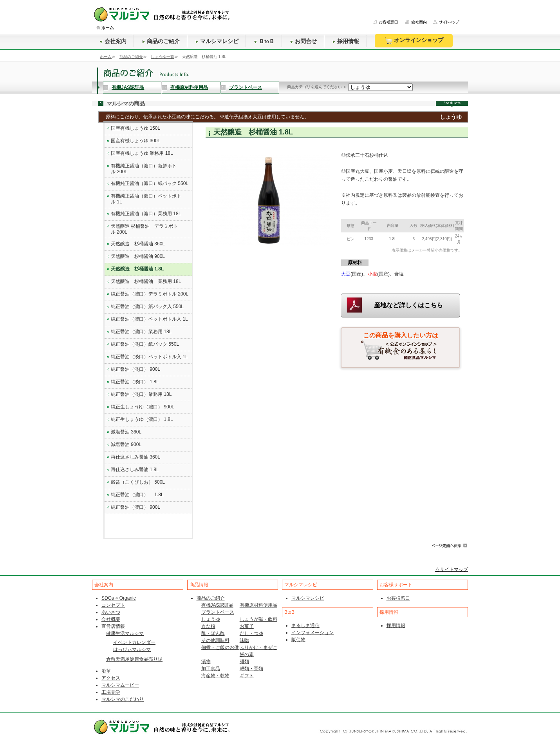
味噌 (244, 640)
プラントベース (246, 87)
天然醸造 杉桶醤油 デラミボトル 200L (144, 229)
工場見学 (111, 692)
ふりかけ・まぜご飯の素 (258, 651)
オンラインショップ (414, 41)
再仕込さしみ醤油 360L (135, 457)
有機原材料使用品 (189, 87)
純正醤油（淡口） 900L (135, 369)
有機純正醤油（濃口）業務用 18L (146, 214)
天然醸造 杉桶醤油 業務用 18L (146, 281)
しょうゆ (211, 619)
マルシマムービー (120, 685)
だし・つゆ (251, 633)
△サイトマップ (452, 569)
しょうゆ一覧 (163, 57)
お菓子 (247, 626)
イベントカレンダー (134, 642)
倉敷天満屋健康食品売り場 (134, 659)
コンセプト (113, 605)
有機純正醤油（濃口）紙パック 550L (150, 183)
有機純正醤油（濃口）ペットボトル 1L (146, 199)
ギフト (247, 676)
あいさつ (111, 612)
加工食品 (211, 669)
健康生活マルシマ (125, 633)
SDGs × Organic (119, 598)
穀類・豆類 (251, 669)
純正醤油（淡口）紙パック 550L (145, 344)
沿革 (106, 671)
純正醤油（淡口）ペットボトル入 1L (149, 357)
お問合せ (303, 41)
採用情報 (346, 41)
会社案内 (113, 41)
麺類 (244, 662)
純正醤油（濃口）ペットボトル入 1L (149, 319)
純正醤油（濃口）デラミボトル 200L (150, 294)
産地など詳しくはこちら (408, 305)
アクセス (111, 678)
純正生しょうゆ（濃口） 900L (143, 407)
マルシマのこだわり (123, 699)
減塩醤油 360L (126, 432)
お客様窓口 (398, 598)
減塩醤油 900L (126, 444)
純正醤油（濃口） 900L (135, 507)
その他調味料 (215, 640)
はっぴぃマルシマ (132, 649)
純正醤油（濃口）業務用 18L (141, 332)
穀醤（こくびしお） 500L (138, 482)
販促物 (298, 640)
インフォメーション (313, 633)
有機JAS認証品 (128, 87)
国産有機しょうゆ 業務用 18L (142, 153)
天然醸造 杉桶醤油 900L (138, 256)
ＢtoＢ (264, 41)
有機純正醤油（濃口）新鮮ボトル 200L (144, 169)
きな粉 (208, 626)
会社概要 (111, 619)
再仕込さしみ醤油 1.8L (135, 470)
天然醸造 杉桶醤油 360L (138, 244)
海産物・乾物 (215, 676)
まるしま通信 (305, 626)
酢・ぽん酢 (213, 633)
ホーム (106, 57)
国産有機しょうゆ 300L (135, 141)
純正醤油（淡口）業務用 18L (141, 394)
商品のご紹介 (161, 41)
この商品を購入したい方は (401, 335)
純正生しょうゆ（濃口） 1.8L (142, 419)
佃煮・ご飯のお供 (220, 647)
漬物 (206, 662)
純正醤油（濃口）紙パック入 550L (147, 306)
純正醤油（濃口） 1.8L (137, 495)
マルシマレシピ (217, 41)
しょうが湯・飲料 (258, 619)
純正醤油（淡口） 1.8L (135, 382)
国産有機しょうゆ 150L (135, 128)
